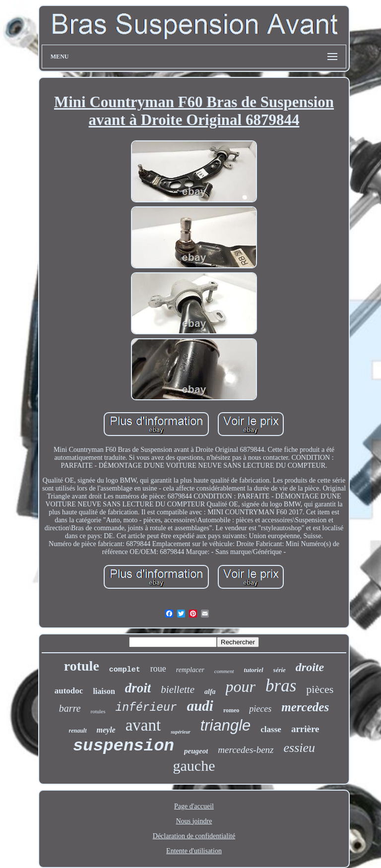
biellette (178, 689)
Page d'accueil (194, 806)
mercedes (305, 707)
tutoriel (254, 670)
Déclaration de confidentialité (194, 836)
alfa (210, 692)
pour (241, 686)
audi (200, 706)
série (280, 670)
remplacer (190, 670)
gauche (194, 766)
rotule (82, 666)
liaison (104, 691)
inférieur (146, 708)
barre (70, 708)
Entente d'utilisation (194, 851)
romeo (231, 710)
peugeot (196, 751)
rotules (98, 711)
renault (78, 731)
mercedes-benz (246, 750)
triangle (226, 725)
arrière (305, 729)
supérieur (180, 732)
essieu (300, 748)
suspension (124, 746)
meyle (106, 730)
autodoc (69, 691)
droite (310, 667)
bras (281, 686)
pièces (320, 689)
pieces (260, 709)
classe (271, 729)
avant (143, 725)
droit (138, 688)
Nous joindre (194, 821)
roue (158, 669)
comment (224, 671)
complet (125, 670)
